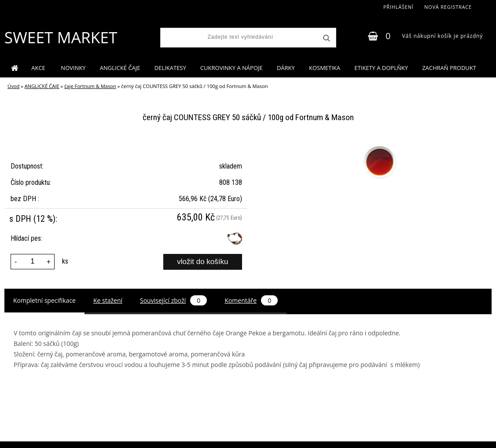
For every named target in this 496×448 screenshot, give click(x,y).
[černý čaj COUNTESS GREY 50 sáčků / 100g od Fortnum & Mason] (378, 146)
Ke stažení (108, 300)
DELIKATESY (170, 68)
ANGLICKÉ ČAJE (120, 68)
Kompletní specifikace (44, 300)
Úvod (13, 86)
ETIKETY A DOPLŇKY (381, 68)
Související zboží (173, 300)
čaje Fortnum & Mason (90, 86)
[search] (326, 38)
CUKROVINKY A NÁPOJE (231, 68)
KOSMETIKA (325, 68)
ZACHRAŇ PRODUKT (449, 68)
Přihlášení (399, 7)
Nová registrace (448, 7)
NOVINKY (73, 68)
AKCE (39, 68)
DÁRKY (286, 68)
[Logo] (61, 37)
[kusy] (33, 262)
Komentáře (251, 300)
